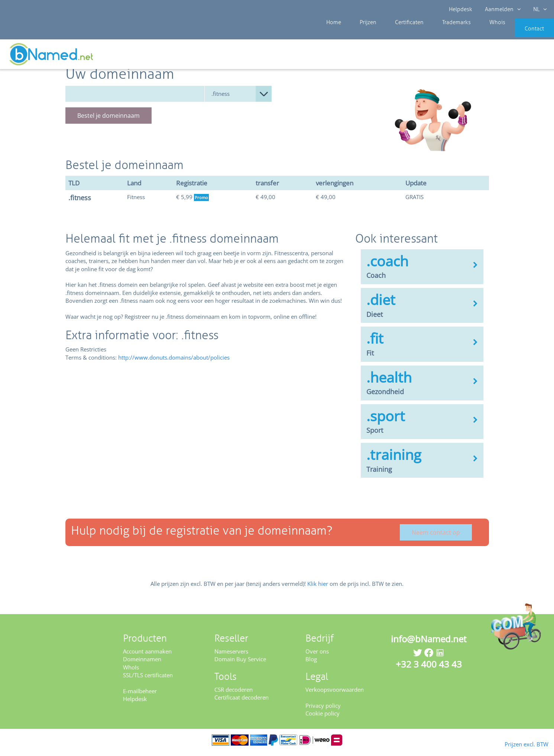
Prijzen (360, 33)
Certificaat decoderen (242, 703)
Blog (311, 664)
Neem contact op (436, 538)
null (238, 99)
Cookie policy (323, 718)
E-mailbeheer (140, 696)
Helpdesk (461, 9)
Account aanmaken (147, 656)
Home (332, 33)
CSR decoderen (234, 694)
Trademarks (437, 33)
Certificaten (395, 33)
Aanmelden (502, 9)
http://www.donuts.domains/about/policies (174, 362)
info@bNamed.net (429, 644)
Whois (472, 33)
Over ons (317, 656)
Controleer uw (527, 56)
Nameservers (231, 656)
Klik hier (318, 589)
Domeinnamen (142, 664)
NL (538, 9)
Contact (523, 33)
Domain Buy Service (240, 664)
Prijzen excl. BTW (515, 743)
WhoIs (131, 672)
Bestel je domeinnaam (108, 120)
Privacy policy (323, 710)
